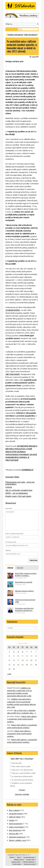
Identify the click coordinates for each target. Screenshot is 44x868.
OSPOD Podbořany (29, 862)
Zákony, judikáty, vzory (18, 840)
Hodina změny (16, 862)
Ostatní (12, 820)
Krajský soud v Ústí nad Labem (18, 496)
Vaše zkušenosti (15, 830)
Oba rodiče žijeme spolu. (21, 766)
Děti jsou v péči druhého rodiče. (24, 773)
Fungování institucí (16, 814)
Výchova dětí (14, 834)
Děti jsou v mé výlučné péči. (23, 770)
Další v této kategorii (31, 35)
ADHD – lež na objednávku (17, 493)
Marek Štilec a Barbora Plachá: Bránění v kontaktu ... (26, 574)
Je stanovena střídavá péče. (22, 776)
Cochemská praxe (29, 857)
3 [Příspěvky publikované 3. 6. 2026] (18, 652)
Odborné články (15, 817)
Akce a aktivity (14, 810)
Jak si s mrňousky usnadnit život (19, 490)
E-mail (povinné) (11, 542)
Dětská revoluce (19, 859)
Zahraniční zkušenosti (17, 837)
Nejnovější (20, 568)
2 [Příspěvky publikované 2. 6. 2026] (14, 652)
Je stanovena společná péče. (23, 780)
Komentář (9, 508)
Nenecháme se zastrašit (24, 582)
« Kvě (9, 674)
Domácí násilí (30, 859)
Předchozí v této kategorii (15, 35)
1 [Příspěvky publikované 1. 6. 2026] (9, 652)
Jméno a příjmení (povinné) (14, 534)
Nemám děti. (17, 763)
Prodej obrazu (17, 864)
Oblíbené (10, 568)
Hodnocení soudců (30, 864)
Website (8, 550)
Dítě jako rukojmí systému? (24, 591)
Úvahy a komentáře (16, 827)
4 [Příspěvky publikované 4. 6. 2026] (23, 652)
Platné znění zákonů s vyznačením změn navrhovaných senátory (22, 719)
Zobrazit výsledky (22, 794)
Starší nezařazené (16, 824)
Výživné (9, 487)
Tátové (19, 857)
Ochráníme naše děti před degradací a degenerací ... (24, 609)
